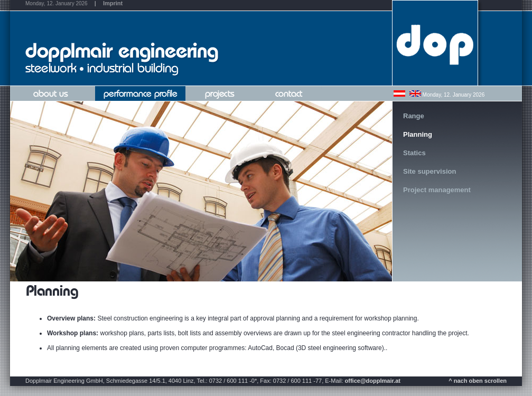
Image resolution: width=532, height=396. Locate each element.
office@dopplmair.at (373, 381)
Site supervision (430, 171)
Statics (414, 153)
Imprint (113, 3)
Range (414, 116)
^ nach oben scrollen (478, 381)
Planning (418, 134)
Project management (437, 190)
